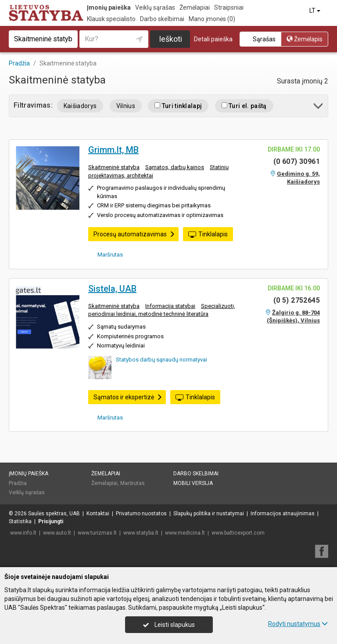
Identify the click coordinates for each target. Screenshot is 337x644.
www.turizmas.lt (97, 533)
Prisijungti (51, 521)
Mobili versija (193, 483)
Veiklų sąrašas (155, 7)
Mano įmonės (212, 19)
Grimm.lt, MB (113, 150)
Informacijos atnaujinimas (283, 514)
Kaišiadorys (80, 106)
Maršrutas (107, 254)
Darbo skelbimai (162, 19)
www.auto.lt (57, 533)
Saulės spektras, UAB (54, 514)
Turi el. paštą (244, 106)
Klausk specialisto (111, 19)
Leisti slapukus (169, 625)
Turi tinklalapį (178, 106)
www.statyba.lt (141, 533)
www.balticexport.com (238, 533)
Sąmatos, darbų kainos (175, 167)
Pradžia (18, 483)
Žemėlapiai (195, 7)
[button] (319, 107)
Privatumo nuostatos (141, 514)
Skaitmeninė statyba (114, 167)
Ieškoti (170, 39)
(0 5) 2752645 (297, 300)
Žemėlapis (305, 39)
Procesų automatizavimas (134, 234)
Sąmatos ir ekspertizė (128, 397)
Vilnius (126, 106)
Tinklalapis (208, 235)
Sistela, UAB (112, 289)
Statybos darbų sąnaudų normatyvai (161, 360)
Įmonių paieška (109, 7)
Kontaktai (98, 514)
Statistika (20, 521)
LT (315, 11)
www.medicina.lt (185, 533)
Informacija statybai (170, 306)
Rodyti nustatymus (298, 624)
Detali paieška (213, 39)
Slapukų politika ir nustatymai (209, 514)
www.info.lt (23, 533)
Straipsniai (229, 7)
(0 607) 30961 (297, 161)
